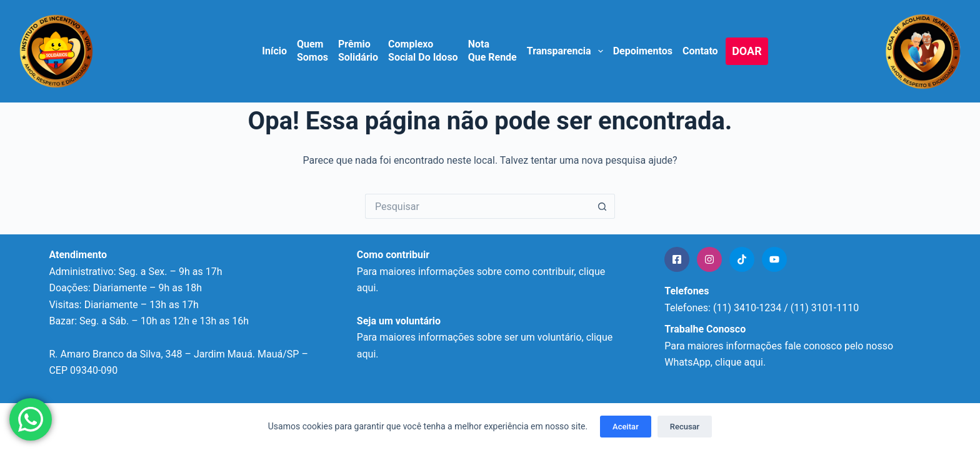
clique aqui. (740, 362)
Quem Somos (312, 51)
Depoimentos (643, 51)
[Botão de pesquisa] (602, 206)
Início (274, 51)
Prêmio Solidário (358, 51)
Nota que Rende (492, 51)
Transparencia (566, 51)
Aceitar (626, 427)
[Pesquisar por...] (477, 206)
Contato (700, 51)
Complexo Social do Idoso (423, 51)
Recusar (685, 427)
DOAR (747, 51)
